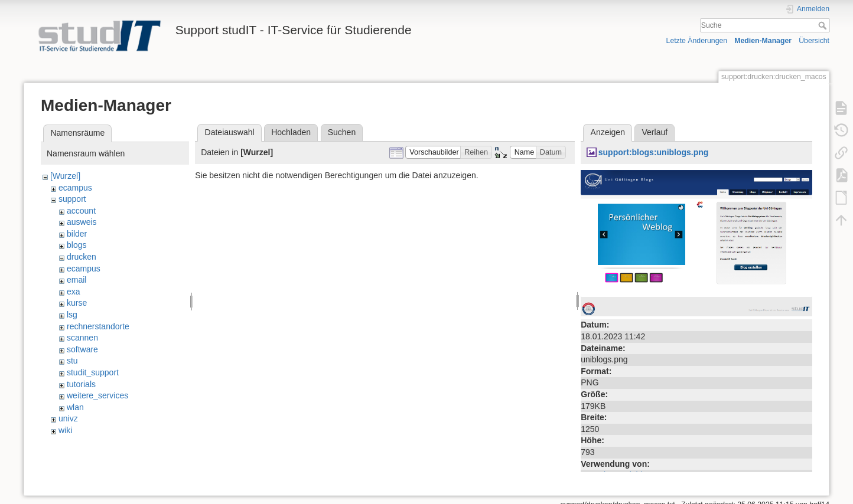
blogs (76, 245)
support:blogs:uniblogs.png (654, 152)
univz (68, 418)
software (82, 349)
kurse (77, 303)
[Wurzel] (65, 176)
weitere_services (97, 395)
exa (74, 292)
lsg (72, 315)
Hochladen (291, 132)
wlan (75, 407)
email (76, 280)
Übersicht (814, 41)
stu (72, 361)
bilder (77, 234)
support (72, 199)
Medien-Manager (763, 41)
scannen (82, 338)
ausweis (82, 222)
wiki (65, 430)
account (81, 211)
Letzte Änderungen (697, 41)
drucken (82, 257)
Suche (824, 25)
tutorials (81, 384)
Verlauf (655, 132)
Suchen (342, 132)
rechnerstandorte (98, 326)
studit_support (93, 372)
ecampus (75, 188)
